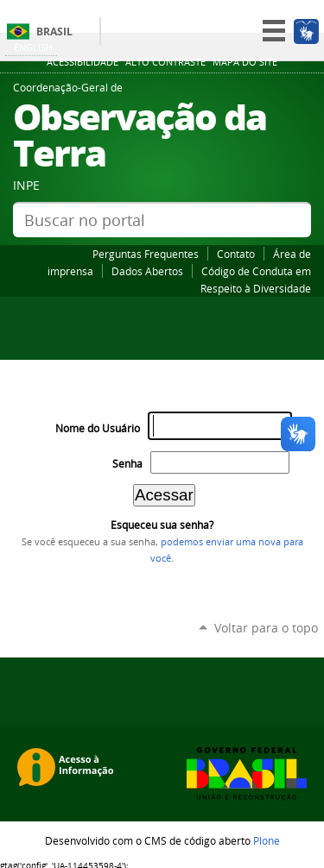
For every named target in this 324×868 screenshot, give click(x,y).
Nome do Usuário (98, 428)
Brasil (54, 31)
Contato (236, 254)
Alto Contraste (165, 62)
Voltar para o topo (266, 628)
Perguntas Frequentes (146, 254)
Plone (267, 840)
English (33, 47)
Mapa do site (245, 62)
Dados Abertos (147, 271)
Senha (127, 464)
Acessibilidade (83, 62)
